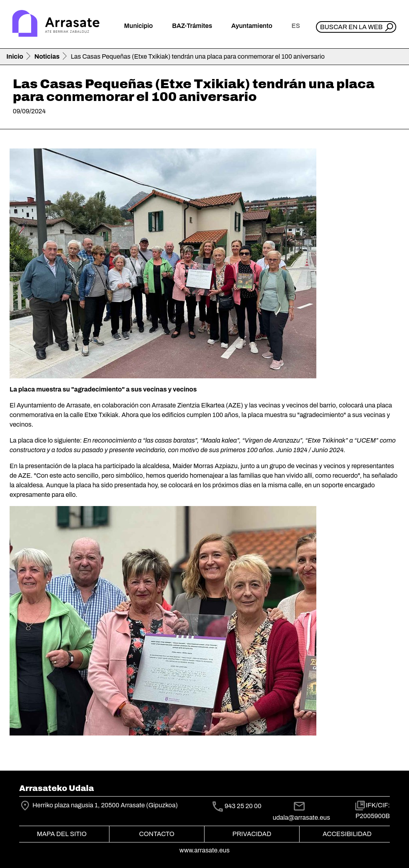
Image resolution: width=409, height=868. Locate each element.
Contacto (157, 834)
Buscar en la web (351, 27)
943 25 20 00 (243, 806)
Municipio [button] (139, 26)
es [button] (296, 26)
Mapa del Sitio (62, 834)
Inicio (15, 56)
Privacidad (252, 834)
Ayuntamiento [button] (252, 26)
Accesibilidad (347, 834)
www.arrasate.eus (204, 850)
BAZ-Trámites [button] (192, 26)
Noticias (47, 56)
